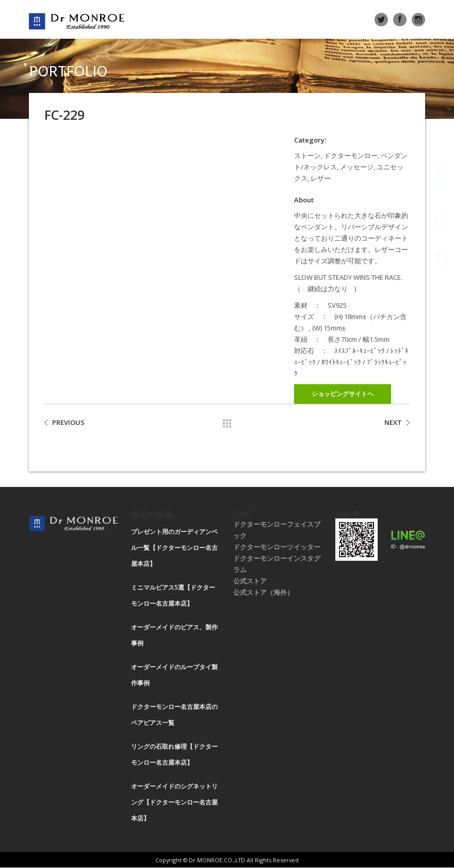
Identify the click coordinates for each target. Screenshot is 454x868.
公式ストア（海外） (263, 592)
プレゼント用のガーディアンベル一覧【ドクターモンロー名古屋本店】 (174, 548)
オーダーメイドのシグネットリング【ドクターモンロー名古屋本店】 (174, 802)
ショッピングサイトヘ (343, 394)
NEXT (393, 422)
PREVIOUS (68, 422)
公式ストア (250, 581)
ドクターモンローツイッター (277, 547)
